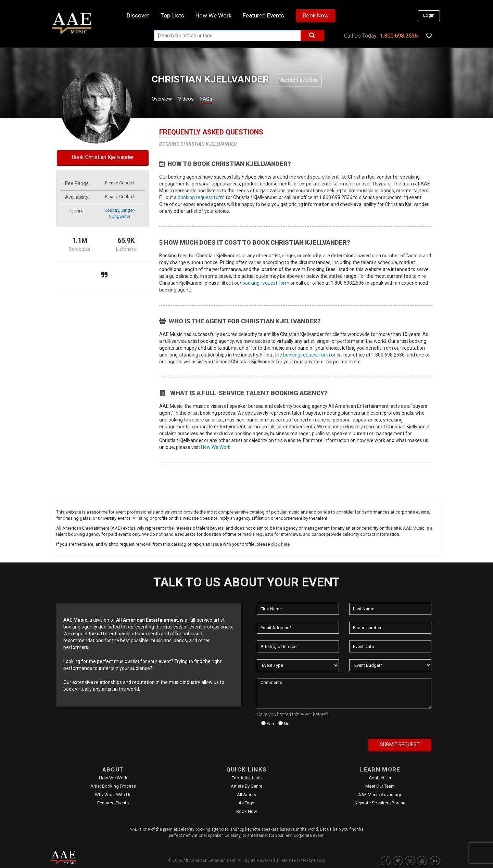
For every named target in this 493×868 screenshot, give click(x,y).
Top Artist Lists (247, 778)
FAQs (219, 100)
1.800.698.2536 (399, 36)
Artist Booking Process (113, 786)
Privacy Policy (312, 860)
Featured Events (263, 15)
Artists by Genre (246, 786)
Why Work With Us (113, 795)
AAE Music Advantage (380, 795)
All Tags (246, 803)
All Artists (246, 795)
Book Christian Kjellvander (103, 157)
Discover (138, 15)
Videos (194, 100)
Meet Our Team (380, 786)
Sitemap (288, 860)
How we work (213, 15)
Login (429, 15)
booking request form (201, 197)
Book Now (316, 15)
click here (280, 544)
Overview (164, 100)
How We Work (216, 447)
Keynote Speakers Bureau (380, 803)
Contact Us (380, 778)
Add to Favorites (299, 80)
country (112, 210)
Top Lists (172, 15)
